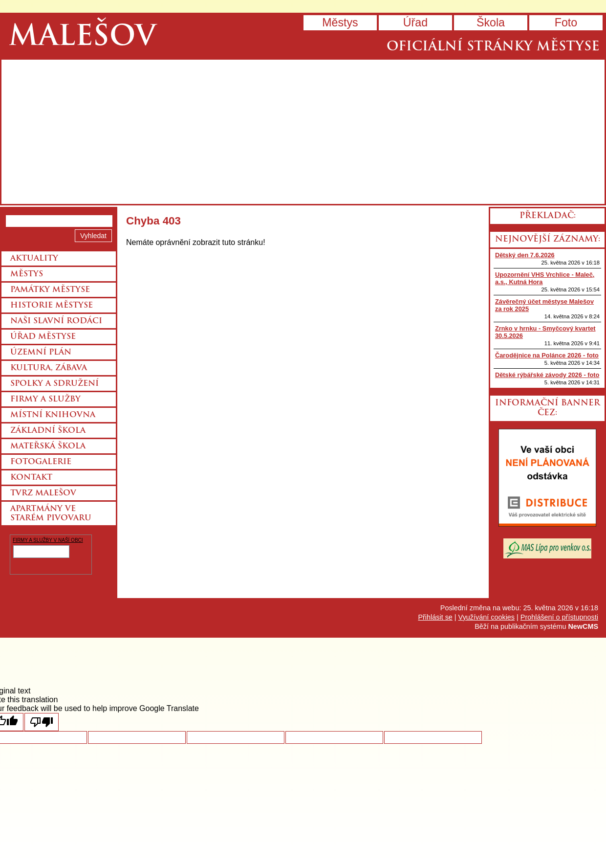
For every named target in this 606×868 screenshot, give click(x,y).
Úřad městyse (43, 337)
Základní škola (48, 431)
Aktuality (34, 259)
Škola (491, 22)
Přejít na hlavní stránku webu (303, 132)
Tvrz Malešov (43, 493)
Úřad (415, 22)
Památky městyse (50, 290)
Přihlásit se (435, 617)
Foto (566, 22)
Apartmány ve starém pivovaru (51, 514)
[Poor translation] (42, 722)
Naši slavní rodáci (56, 321)
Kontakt (31, 478)
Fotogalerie (41, 462)
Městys (340, 22)
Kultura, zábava (49, 368)
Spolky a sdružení (54, 384)
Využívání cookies (487, 617)
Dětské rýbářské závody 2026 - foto (547, 375)
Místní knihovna (53, 415)
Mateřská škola (48, 446)
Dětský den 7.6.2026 (525, 255)
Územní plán (41, 353)
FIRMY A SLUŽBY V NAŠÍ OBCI (48, 540)
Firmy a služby (45, 400)
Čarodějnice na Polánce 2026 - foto (547, 355)
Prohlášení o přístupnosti (559, 617)
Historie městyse (52, 306)
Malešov (82, 38)
